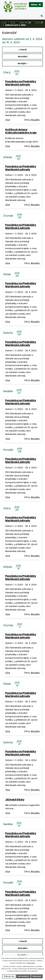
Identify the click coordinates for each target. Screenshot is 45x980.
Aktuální (23, 56)
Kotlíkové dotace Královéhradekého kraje (21, 131)
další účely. (31, 963)
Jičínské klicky (15, 800)
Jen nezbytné (23, 976)
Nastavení (37, 976)
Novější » (23, 63)
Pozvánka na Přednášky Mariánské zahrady (21, 83)
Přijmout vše (9, 976)
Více (8, 120)
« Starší (23, 50)
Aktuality (35, 120)
